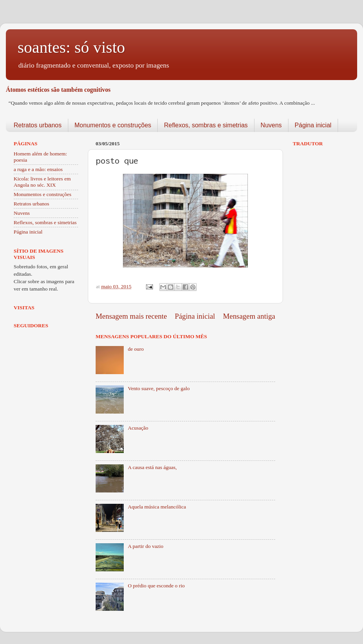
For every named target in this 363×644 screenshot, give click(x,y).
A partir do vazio (145, 546)
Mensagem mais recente (131, 316)
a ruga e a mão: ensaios (38, 169)
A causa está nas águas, (152, 467)
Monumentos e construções (113, 125)
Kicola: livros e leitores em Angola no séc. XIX (42, 182)
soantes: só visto (71, 47)
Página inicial (313, 125)
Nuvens (271, 125)
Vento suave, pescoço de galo (159, 388)
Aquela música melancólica (157, 507)
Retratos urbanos (38, 125)
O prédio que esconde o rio (156, 586)
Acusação (138, 428)
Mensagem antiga (249, 316)
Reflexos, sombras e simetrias (206, 125)
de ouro (136, 349)
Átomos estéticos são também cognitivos (58, 90)
